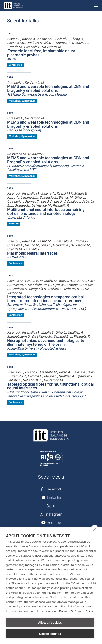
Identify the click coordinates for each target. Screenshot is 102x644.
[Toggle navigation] (96, 6)
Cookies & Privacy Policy (76, 611)
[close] (95, 529)
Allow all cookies (50, 623)
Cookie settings (50, 634)
